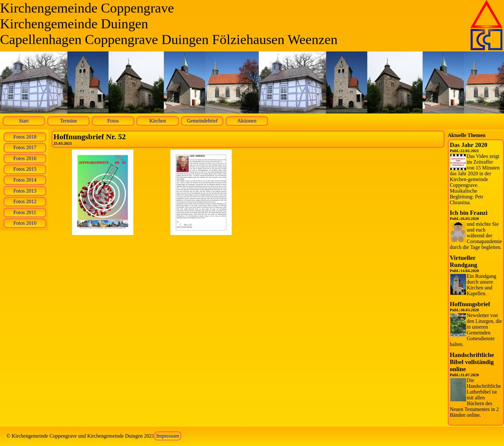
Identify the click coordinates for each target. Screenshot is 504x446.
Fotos (113, 121)
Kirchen (158, 121)
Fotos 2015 (25, 169)
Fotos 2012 (25, 201)
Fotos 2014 (25, 180)
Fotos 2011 (25, 212)
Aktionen (247, 121)
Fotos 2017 (25, 147)
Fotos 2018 (25, 137)
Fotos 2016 (25, 158)
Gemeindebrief (202, 121)
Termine (68, 121)
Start (24, 121)
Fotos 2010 (25, 223)
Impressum (168, 436)
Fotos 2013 (25, 191)
